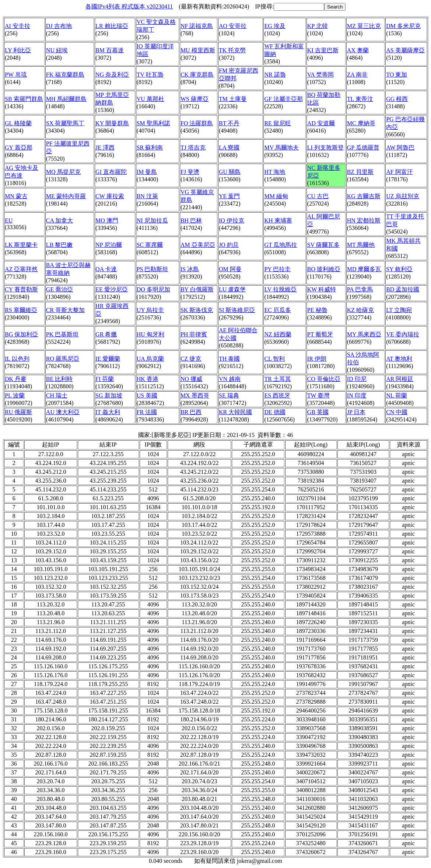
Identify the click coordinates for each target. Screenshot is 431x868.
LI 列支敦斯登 (325, 148)
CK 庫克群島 (197, 75)
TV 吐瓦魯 (150, 75)
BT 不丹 (229, 123)
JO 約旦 (229, 245)
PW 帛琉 (16, 75)
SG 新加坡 (109, 395)
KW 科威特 (322, 289)
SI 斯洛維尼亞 (237, 310)
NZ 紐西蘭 (278, 334)
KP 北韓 (318, 26)
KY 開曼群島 (112, 123)
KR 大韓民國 (235, 412)
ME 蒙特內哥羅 (66, 196)
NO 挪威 (191, 379)
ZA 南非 (357, 75)
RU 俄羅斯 (18, 412)
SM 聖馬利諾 (153, 123)
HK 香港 (148, 379)
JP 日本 (356, 412)
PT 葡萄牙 (320, 334)
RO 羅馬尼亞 (63, 359)
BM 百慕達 (110, 50)
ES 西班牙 (277, 395)
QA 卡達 (106, 269)
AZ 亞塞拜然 (21, 269)
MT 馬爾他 (361, 245)
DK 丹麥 (16, 379)
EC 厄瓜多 (277, 310)
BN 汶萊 (147, 196)
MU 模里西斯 (198, 50)
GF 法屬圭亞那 (283, 99)
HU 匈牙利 (150, 334)
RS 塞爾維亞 (21, 310)
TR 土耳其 (277, 379)
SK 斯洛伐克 (197, 310)
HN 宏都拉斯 (364, 220)
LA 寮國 (229, 148)
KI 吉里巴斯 (323, 50)
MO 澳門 (107, 220)
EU (9, 220)
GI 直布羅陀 (111, 172)
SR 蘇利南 (150, 148)
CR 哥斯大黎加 (65, 310)
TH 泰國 (229, 359)
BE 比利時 (59, 379)
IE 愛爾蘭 (108, 359)
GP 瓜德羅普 (363, 148)
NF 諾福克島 (197, 26)
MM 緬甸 (276, 196)
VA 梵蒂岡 (320, 75)
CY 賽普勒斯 (21, 289)
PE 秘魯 (317, 310)
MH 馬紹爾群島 (66, 99)
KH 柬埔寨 (278, 220)
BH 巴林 (191, 220)
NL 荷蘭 (397, 395)
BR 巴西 (191, 412)
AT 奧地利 (399, 359)
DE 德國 (275, 412)
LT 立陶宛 (399, 310)
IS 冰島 (190, 269)
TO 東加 (397, 75)
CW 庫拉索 (110, 196)
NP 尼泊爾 (109, 245)
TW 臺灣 (318, 395)
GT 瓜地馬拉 (281, 245)
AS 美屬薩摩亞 (405, 50)
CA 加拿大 (59, 220)
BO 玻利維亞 (324, 269)
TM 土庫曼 (233, 99)
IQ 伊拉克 (232, 220)
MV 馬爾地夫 (281, 148)
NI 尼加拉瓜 (152, 220)
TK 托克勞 (232, 50)
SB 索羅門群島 (24, 99)
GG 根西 (397, 99)
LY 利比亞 (18, 50)
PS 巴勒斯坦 (153, 269)
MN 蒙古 (16, 196)
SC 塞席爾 (150, 245)
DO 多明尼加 (153, 289)
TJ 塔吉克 (193, 148)
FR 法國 (147, 412)
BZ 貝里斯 (360, 172)
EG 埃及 (275, 26)
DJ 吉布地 (59, 26)
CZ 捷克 (191, 359)
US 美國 (147, 395)
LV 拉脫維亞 (280, 289)
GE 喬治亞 (59, 289)
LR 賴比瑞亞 (112, 26)
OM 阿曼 (230, 269)
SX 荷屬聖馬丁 (65, 123)
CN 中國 (397, 412)
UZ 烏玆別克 (402, 196)
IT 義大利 (108, 412)
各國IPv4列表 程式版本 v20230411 (129, 6)
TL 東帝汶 (360, 99)
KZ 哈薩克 (360, 310)
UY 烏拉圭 (150, 310)
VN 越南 (230, 379)
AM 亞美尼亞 (198, 245)
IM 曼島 (147, 172)
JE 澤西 (105, 148)
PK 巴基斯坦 (62, 334)
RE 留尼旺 (277, 123)
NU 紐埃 (57, 50)
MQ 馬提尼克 (63, 172)
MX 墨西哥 (195, 395)
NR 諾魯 (275, 75)
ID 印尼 (357, 379)
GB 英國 (318, 412)
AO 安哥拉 (233, 26)
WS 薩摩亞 (195, 99)
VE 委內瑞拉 (402, 334)
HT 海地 (275, 172)
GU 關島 (230, 172)
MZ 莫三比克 (364, 26)
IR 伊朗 (317, 359)
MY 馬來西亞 (364, 334)
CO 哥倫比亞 (324, 379)
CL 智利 (274, 359)
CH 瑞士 (57, 395)
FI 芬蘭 (105, 379)
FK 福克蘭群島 (65, 75)
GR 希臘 (106, 334)
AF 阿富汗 (399, 172)
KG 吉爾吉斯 (364, 196)
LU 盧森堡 (232, 289)
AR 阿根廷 (400, 379)
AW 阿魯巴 (400, 148)
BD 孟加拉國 (403, 289)
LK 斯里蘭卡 (21, 245)
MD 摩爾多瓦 (364, 269)
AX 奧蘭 (358, 50)
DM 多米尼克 (403, 26)
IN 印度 (357, 395)
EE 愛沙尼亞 (112, 289)
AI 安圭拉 (17, 26)
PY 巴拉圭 (277, 269)
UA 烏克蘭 (150, 359)
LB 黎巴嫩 (59, 245)
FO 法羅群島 (197, 123)
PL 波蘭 (15, 395)
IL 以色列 (17, 359)
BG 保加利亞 (21, 334)
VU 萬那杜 (150, 99)
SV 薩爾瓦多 (323, 245)
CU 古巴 (318, 196)
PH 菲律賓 (194, 334)
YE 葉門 (229, 196)
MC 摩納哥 (361, 123)
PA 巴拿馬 (360, 289)
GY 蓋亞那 (19, 148)
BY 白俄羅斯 (197, 289)
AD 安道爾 (321, 123)
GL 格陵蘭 (18, 123)
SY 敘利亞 (399, 269)
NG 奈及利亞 (112, 75)
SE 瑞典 (229, 395)
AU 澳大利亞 (63, 412)
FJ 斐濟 (190, 172)
